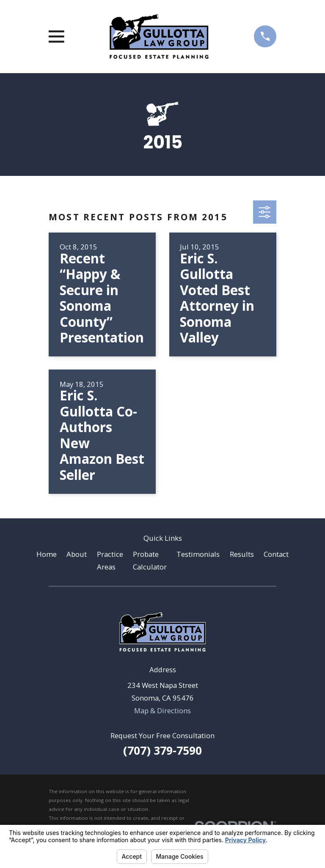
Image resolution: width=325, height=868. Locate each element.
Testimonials (198, 554)
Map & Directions (162, 711)
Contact (276, 554)
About (77, 554)
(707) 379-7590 (162, 750)
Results (242, 554)
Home (47, 554)
